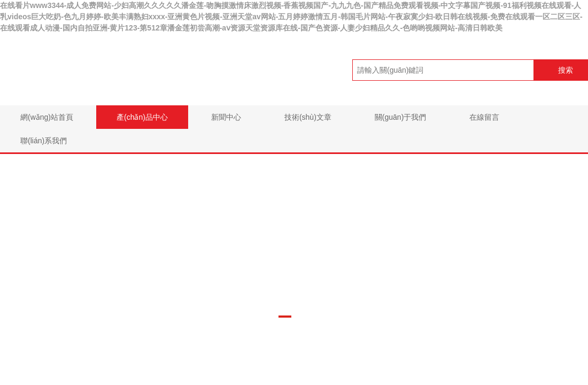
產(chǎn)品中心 (142, 117)
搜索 (566, 70)
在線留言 (484, 117)
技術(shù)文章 (308, 117)
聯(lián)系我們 (44, 141)
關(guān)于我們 (400, 117)
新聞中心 (226, 117)
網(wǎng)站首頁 (47, 117)
